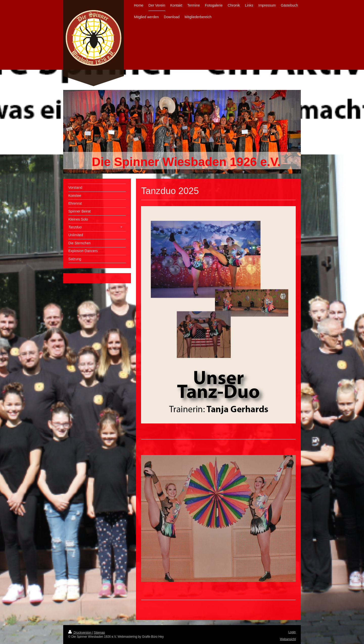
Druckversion (80, 633)
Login (292, 632)
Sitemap (99, 633)
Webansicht (288, 639)
